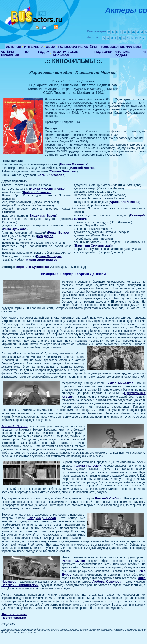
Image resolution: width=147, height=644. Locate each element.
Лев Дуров (45, 236)
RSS (56, 27)
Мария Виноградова (42, 260)
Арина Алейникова (125, 202)
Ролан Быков (58, 232)
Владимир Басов (43, 215)
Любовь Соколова (37, 192)
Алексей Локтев (82, 168)
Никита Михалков (74, 164)
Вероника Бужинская (32, 267)
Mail (44, 28)
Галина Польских (63, 171)
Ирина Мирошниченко (47, 189)
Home (37, 27)
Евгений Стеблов (51, 175)
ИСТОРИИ (14, 47)
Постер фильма (14, 618)
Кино (34, 15)
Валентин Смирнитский (93, 245)
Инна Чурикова (15, 229)
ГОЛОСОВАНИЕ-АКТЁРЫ (78, 47)
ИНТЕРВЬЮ (33, 47)
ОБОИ (50, 47)
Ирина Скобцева (49, 256)
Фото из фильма (14, 614)
